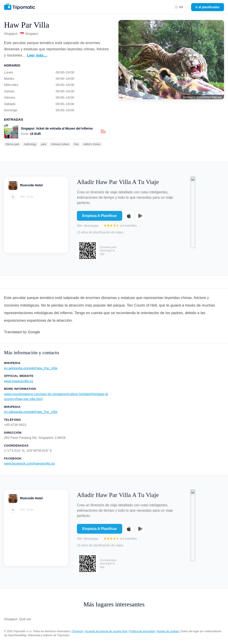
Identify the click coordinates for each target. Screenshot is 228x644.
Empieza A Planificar (100, 218)
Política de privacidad (142, 631)
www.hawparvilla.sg (19, 381)
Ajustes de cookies (168, 631)
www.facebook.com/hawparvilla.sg (29, 463)
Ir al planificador (208, 7)
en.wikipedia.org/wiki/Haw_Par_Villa (31, 368)
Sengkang (189, 97)
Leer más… (37, 55)
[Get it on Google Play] (140, 218)
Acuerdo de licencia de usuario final (106, 631)
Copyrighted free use (209, 97)
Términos (78, 631)
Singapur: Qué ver (18, 619)
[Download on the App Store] (129, 218)
